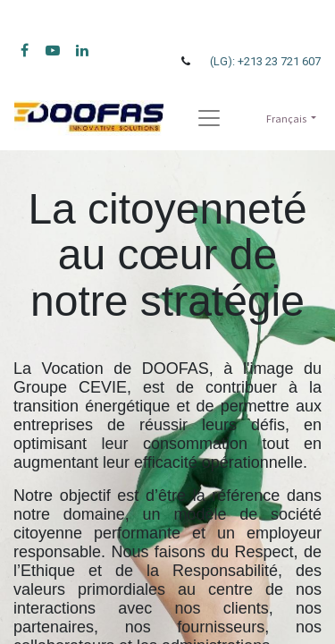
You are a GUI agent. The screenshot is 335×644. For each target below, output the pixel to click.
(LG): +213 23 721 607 (265, 61)
